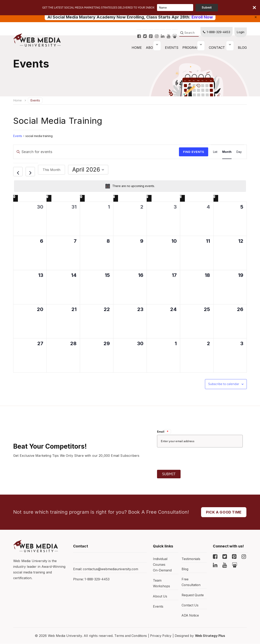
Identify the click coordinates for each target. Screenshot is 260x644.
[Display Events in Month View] (227, 152)
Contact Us (220, 48)
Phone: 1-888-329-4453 (92, 580)
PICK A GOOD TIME (223, 512)
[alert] (130, 186)
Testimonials (191, 559)
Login (240, 33)
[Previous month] (18, 172)
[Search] (188, 34)
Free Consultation (191, 583)
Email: (164, 432)
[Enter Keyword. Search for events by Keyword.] (96, 152)
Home (17, 100)
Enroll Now (202, 17)
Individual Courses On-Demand (162, 565)
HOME (136, 48)
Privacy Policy (161, 636)
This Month (51, 170)
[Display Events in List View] (215, 152)
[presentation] (188, 457)
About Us (160, 597)
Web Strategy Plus (211, 636)
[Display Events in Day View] (239, 152)
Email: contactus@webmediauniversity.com (106, 570)
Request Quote (193, 596)
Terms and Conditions (130, 636)
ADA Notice (191, 616)
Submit (169, 474)
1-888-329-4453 (216, 33)
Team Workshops (162, 584)
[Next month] (30, 172)
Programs (192, 48)
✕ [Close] (256, 17)
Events (171, 48)
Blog (242, 48)
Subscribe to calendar (224, 384)
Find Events (194, 152)
